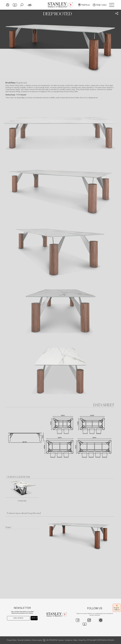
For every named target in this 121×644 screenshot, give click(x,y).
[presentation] (19, 625)
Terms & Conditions (24, 640)
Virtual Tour (82, 640)
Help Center (101, 5)
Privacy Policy (12, 640)
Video (75, 640)
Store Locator (37, 640)
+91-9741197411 (52, 640)
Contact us (69, 640)
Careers (61, 640)
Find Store (86, 5)
